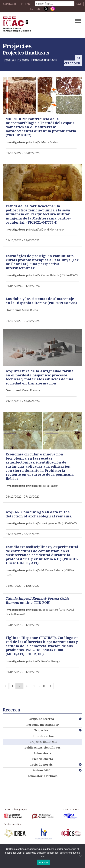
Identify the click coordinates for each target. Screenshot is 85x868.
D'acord (43, 862)
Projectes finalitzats (43, 742)
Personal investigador (43, 725)
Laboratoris (42, 753)
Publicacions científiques (43, 747)
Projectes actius (44, 736)
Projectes (41, 730)
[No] (80, 856)
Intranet (27, 4)
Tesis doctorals (41, 764)
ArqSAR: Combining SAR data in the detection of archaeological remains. (39, 514)
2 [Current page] (20, 686)
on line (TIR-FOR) (37, 600)
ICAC (34, 25)
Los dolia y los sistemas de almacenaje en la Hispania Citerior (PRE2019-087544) (41, 301)
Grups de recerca (41, 719)
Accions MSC (41, 770)
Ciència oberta (43, 759)
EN (38, 9)
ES (32, 9)
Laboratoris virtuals (43, 776)
